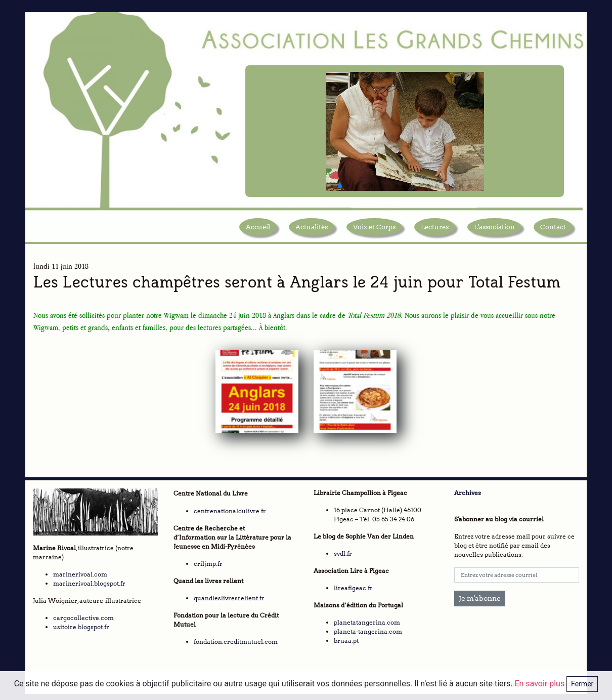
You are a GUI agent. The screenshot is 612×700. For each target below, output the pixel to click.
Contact (553, 230)
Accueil (258, 230)
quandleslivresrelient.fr (229, 596)
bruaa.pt (346, 639)
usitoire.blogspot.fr (81, 624)
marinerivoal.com (80, 572)
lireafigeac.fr (353, 586)
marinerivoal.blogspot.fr (89, 581)
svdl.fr (343, 551)
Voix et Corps (374, 230)
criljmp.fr (208, 562)
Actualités (312, 230)
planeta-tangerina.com (368, 629)
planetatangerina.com (367, 620)
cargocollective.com (83, 615)
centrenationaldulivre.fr (230, 509)
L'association (494, 230)
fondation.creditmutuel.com (236, 640)
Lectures (435, 230)
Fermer (582, 684)
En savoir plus (540, 684)
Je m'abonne (480, 596)
